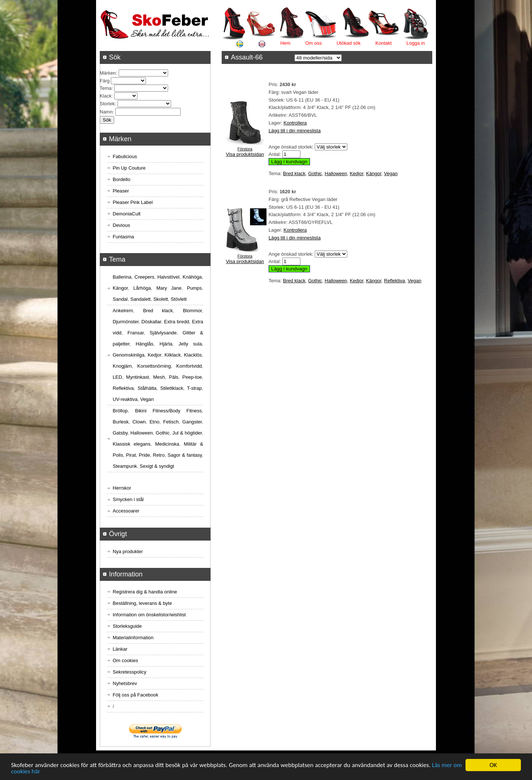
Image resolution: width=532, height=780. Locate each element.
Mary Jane (169, 288)
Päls (173, 377)
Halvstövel (168, 277)
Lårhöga (142, 288)
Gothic (315, 173)
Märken (108, 73)
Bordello (122, 179)
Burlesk (121, 422)
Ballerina (122, 277)
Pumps (194, 288)
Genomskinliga (129, 355)
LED (117, 377)
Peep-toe (192, 377)
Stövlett (179, 299)
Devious (121, 225)
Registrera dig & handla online (145, 592)
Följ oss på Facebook (136, 695)
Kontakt (383, 43)
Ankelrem (123, 311)
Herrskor (122, 488)
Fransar (136, 333)
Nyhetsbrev (125, 683)
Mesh (159, 377)
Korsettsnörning (154, 366)
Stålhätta (147, 388)
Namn (106, 112)
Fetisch (171, 422)
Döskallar (151, 322)
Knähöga (192, 277)
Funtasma (123, 237)
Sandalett (141, 299)
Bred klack (294, 173)
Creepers (144, 277)
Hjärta (166, 344)
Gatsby (120, 433)
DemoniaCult (127, 214)
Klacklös (193, 355)
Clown (139, 422)
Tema (106, 88)
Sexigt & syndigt (157, 466)
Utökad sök (349, 43)
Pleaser (121, 191)
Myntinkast (137, 377)
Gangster (192, 422)
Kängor (374, 173)
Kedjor (357, 173)
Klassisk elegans (132, 444)
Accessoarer (126, 511)
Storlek (107, 104)
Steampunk (125, 466)
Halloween (336, 173)
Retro (159, 455)
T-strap (194, 388)
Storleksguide (127, 626)
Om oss (313, 43)
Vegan (391, 173)
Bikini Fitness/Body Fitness (168, 411)
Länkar (120, 649)
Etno (155, 422)
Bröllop (120, 411)
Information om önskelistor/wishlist (149, 615)
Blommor (192, 311)
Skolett (161, 299)
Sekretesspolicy (129, 672)
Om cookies (125, 660)
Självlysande (163, 333)
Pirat (131, 455)
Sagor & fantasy (185, 455)
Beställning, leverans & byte (142, 603)
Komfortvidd (189, 366)
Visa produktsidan (245, 154)
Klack (106, 96)
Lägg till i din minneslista (295, 131)
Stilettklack (172, 388)
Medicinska (167, 444)
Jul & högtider (187, 433)
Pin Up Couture (129, 168)
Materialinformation (133, 638)
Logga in (416, 43)
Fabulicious (125, 156)
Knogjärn (122, 366)
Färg (105, 81)
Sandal (120, 299)
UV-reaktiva (125, 399)
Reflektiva (394, 281)
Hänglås (144, 344)
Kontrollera (295, 123)
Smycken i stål (128, 499)
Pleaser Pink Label (133, 202)
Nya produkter (128, 551)
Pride (144, 455)
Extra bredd (177, 322)
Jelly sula (190, 344)
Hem (285, 43)
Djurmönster (126, 322)
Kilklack (173, 355)
